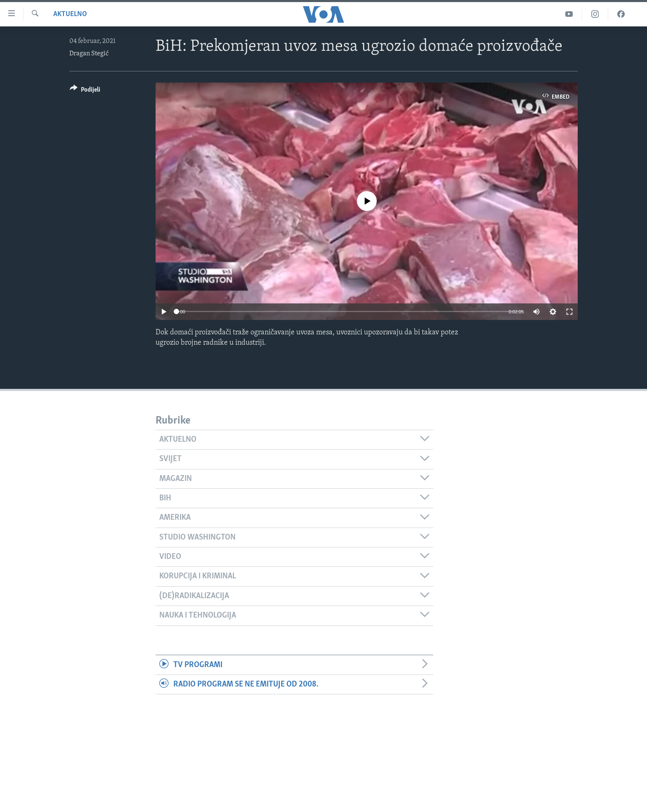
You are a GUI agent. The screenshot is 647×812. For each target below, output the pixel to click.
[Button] (85, 91)
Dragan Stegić (89, 54)
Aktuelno (70, 14)
